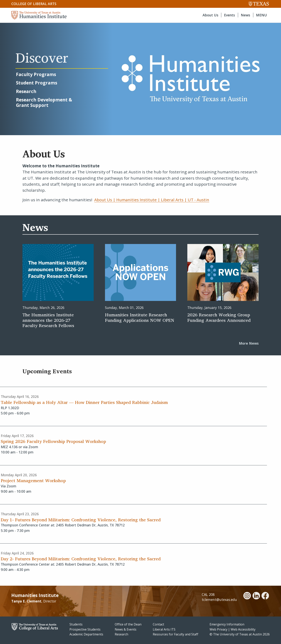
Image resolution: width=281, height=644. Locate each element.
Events (229, 15)
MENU (261, 15)
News (245, 15)
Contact (158, 624)
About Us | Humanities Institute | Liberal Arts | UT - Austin (152, 200)
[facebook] (265, 596)
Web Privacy (218, 629)
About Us (210, 15)
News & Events (126, 629)
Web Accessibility (243, 629)
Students (76, 624)
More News (249, 343)
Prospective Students (85, 629)
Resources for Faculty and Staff (176, 634)
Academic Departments (86, 634)
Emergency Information (227, 624)
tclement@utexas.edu (219, 600)
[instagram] (247, 596)
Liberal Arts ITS (164, 629)
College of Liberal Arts (34, 4)
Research (121, 634)
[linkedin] (256, 596)
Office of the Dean (128, 624)
